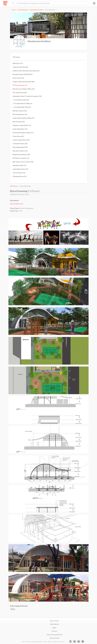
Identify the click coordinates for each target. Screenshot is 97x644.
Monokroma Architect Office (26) (24, 89)
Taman (13, 609)
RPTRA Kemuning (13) (20, 85)
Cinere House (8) (18, 136)
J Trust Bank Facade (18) (21, 100)
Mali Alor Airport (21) (20, 111)
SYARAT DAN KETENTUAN (54, 635)
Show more (20, 204)
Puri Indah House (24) (20, 93)
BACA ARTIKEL (54, 621)
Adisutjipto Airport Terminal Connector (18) (27, 96)
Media (54, 628)
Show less (13, 204)
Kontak (54, 631)
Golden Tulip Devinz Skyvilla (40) (24, 82)
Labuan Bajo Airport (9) (20, 169)
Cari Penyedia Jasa (23, 10)
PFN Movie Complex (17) (21, 158)
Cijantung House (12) (20, 176)
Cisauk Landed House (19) (21, 140)
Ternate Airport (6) (19, 173)
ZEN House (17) (18, 63)
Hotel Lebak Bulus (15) (20, 129)
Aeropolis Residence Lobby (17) (23, 133)
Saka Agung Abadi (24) (20, 147)
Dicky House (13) (18, 78)
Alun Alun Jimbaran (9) (20, 151)
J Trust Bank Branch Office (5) (22, 103)
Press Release (54, 624)
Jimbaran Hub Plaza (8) (20, 67)
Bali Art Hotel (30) (19, 122)
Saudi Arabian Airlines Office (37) (24, 118)
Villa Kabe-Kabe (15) (19, 165)
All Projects (16, 57)
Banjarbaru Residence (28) (21, 154)
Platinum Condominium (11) (22, 125)
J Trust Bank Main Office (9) (22, 107)
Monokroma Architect (37, 10)
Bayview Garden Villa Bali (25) (23, 74)
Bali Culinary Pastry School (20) (23, 162)
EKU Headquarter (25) (20, 114)
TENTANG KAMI (54, 638)
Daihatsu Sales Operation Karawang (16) (26, 71)
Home (14, 10)
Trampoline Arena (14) (20, 144)
